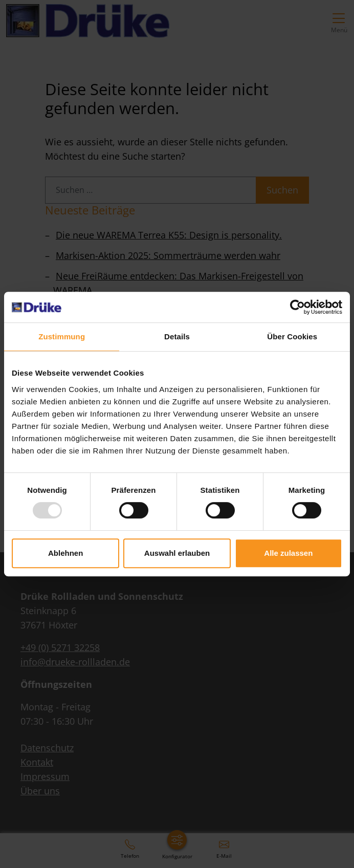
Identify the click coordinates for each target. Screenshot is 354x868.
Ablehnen (65, 553)
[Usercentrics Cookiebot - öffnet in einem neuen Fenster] (297, 307)
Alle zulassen (288, 553)
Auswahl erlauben (177, 553)
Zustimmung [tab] (62, 337)
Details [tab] (177, 337)
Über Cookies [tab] (292, 337)
